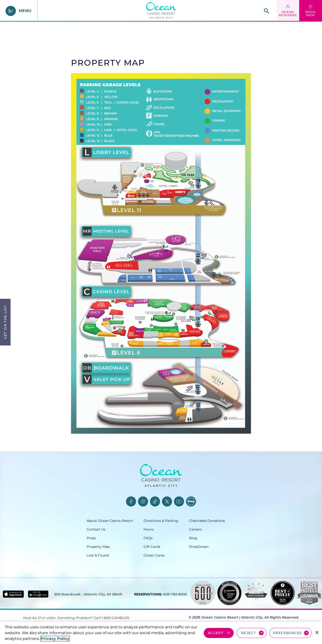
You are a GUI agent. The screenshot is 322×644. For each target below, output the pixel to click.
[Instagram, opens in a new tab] (143, 501)
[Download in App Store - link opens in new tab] (13, 594)
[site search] (266, 11)
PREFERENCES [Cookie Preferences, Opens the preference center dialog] (287, 633)
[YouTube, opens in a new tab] (179, 501)
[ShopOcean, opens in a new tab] (212, 547)
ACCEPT (216, 633)
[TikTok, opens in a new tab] (155, 501)
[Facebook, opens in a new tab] (131, 501)
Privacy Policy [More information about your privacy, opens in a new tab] (55, 639)
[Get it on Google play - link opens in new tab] (38, 594)
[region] (161, 633)
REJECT (248, 633)
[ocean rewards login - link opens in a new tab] (288, 11)
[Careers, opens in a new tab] (212, 529)
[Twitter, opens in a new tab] (167, 501)
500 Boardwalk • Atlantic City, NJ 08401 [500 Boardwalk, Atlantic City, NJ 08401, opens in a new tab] (88, 594)
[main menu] (19, 11)
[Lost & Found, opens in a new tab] (115, 555)
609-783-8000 (175, 594)
